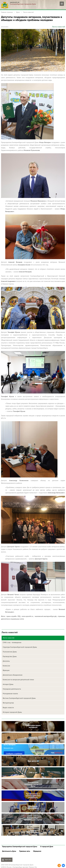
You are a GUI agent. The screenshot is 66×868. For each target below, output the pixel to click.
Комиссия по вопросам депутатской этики (18, 680)
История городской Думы (12, 712)
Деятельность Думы (9, 851)
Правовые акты (25, 851)
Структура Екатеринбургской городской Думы (20, 647)
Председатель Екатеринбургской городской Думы (20, 847)
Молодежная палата (10, 693)
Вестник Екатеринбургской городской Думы (19, 698)
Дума (18, 12)
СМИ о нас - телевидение (12, 642)
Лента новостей (28, 12)
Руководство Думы (10, 656)
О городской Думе (47, 847)
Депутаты (6, 661)
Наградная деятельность (12, 689)
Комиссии (6, 666)
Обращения (37, 851)
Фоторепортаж (8, 703)
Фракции (6, 670)
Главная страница (7, 12)
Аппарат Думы (8, 684)
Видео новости (8, 707)
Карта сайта (7, 860)
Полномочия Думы (10, 652)
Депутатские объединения (13, 675)
